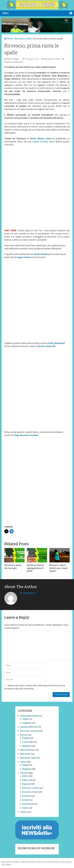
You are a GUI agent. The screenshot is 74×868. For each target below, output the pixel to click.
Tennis (23, 812)
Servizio (26, 796)
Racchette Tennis (28, 758)
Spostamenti (28, 804)
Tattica (23, 762)
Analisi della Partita (29, 716)
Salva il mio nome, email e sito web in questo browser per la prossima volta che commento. (35, 687)
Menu (6, 13)
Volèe (25, 808)
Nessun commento (14, 62)
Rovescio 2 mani (30, 792)
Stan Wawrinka (57, 343)
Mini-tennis (25, 754)
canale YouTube (41, 142)
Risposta (26, 784)
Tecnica (24, 773)
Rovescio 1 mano (23, 39)
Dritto (25, 776)
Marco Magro (13, 59)
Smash (25, 800)
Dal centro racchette (30, 731)
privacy (57, 862)
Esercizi (24, 735)
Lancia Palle (28, 742)
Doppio (26, 719)
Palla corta (27, 780)
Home (9, 39)
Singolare (27, 723)
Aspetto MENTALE (29, 727)
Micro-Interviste (28, 750)
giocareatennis (27, 593)
